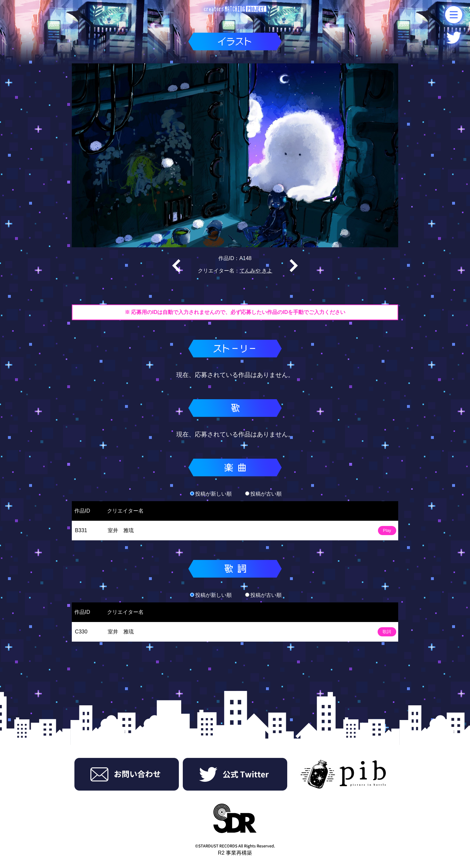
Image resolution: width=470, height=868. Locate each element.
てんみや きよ (256, 271)
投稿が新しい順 (211, 494)
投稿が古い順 (263, 494)
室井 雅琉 (121, 530)
